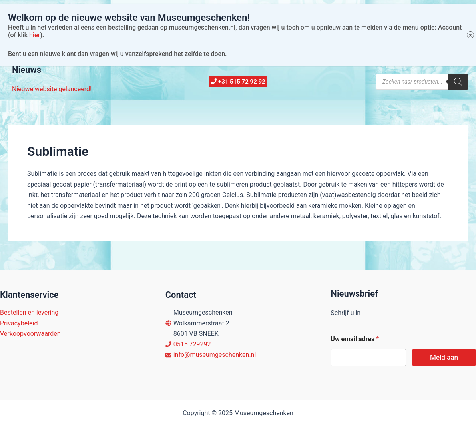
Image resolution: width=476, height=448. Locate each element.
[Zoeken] (458, 82)
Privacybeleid (19, 323)
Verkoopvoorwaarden (30, 334)
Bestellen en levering (29, 312)
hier (35, 16)
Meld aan (444, 357)
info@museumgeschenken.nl (215, 355)
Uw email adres (355, 339)
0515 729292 (192, 344)
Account (126, 48)
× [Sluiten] (471, 16)
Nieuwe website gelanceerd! (52, 89)
